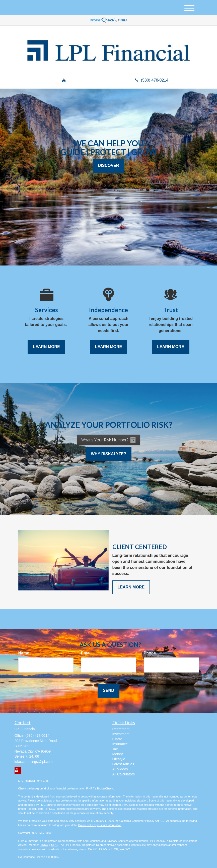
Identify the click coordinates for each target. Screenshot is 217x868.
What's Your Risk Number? (105, 440)
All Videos (120, 769)
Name (24, 653)
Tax (115, 749)
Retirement (121, 729)
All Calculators (124, 774)
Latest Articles (123, 764)
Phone (150, 653)
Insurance (120, 744)
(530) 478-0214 (152, 80)
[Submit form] (108, 691)
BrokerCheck (105, 788)
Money (118, 754)
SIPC (54, 845)
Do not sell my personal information (100, 825)
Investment (121, 734)
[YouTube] (64, 81)
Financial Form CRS (36, 781)
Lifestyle (119, 759)
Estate (117, 739)
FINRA (44, 845)
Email (86, 653)
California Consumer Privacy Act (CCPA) (144, 821)
